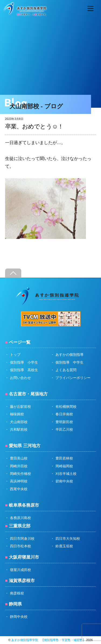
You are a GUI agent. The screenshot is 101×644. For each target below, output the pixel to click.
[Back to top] (13, 273)
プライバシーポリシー (73, 378)
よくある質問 (66, 370)
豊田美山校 (19, 458)
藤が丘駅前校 (20, 407)
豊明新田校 (64, 422)
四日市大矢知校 (68, 539)
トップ (15, 355)
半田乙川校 (64, 429)
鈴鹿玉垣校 (64, 546)
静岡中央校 (19, 617)
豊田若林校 (64, 458)
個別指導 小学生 (24, 362)
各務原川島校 (20, 518)
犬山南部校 (19, 422)
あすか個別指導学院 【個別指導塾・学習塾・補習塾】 (48, 640)
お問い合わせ (20, 378)
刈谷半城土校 (66, 474)
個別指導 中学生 (69, 362)
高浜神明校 (19, 481)
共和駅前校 (19, 429)
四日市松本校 (20, 546)
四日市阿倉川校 (22, 539)
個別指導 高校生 (24, 370)
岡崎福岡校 (64, 466)
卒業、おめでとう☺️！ (34, 126)
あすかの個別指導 (69, 355)
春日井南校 (64, 414)
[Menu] (90, 9)
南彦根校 (17, 593)
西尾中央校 (19, 489)
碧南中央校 (64, 481)
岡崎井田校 (19, 466)
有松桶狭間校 (66, 407)
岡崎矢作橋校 (20, 474)
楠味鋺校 (17, 414)
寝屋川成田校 (20, 570)
